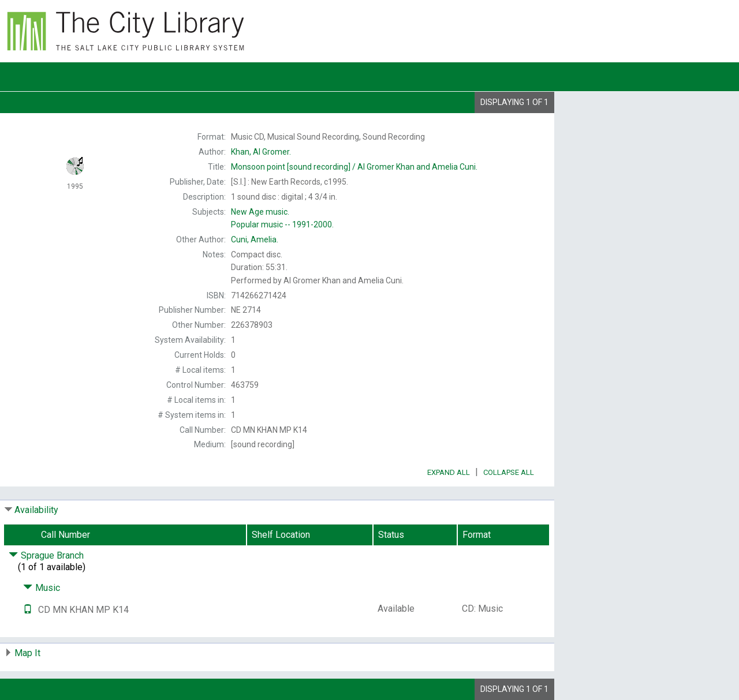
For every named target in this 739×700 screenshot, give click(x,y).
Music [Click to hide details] (42, 588)
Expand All (449, 472)
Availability (36, 510)
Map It (27, 653)
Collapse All (509, 472)
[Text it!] (28, 610)
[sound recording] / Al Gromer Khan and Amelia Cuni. (354, 167)
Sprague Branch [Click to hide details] (46, 555)
